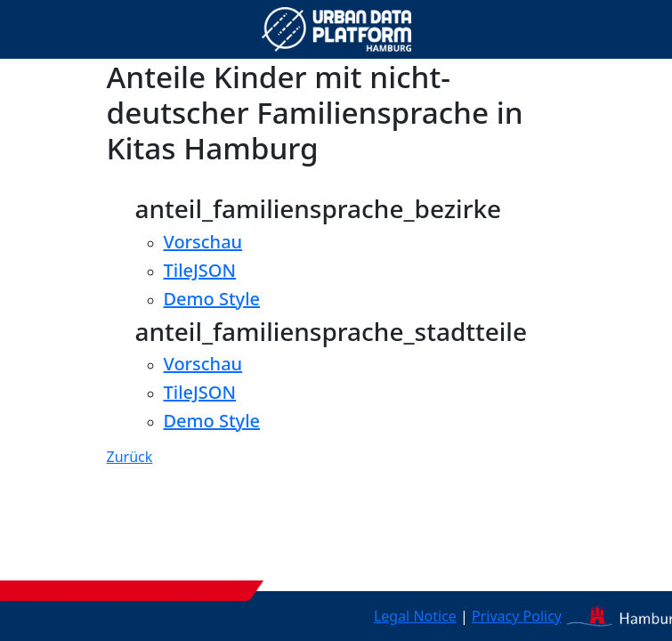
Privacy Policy (517, 616)
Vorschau (203, 242)
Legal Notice (415, 616)
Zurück (130, 457)
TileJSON (200, 270)
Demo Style (212, 299)
